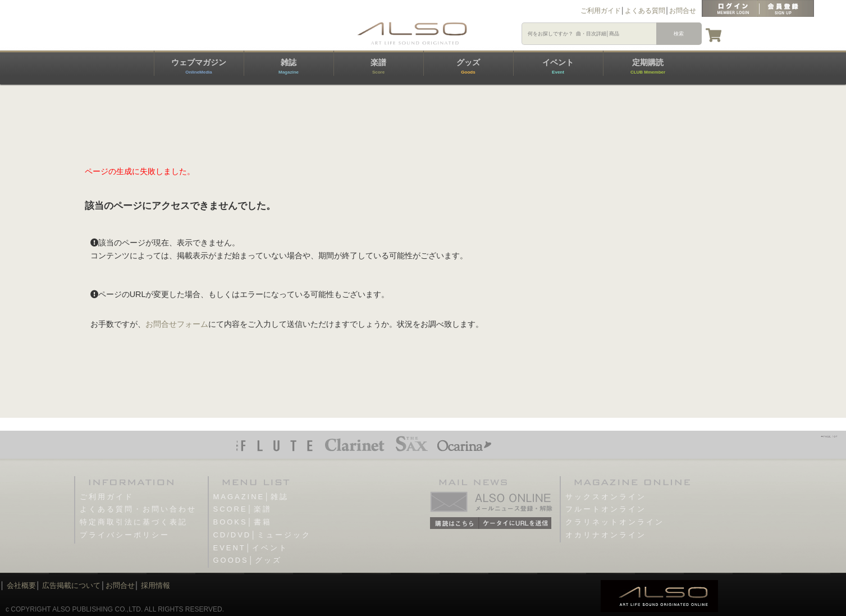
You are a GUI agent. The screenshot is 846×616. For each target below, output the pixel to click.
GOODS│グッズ (248, 560)
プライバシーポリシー (125, 535)
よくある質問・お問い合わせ (138, 509)
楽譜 (378, 66)
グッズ (468, 66)
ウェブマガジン (199, 66)
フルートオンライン (606, 509)
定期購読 (648, 66)
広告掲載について (71, 585)
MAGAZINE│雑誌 (251, 497)
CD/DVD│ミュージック (262, 535)
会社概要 (21, 585)
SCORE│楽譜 (243, 509)
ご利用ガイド (601, 11)
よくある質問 (645, 11)
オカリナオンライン (606, 535)
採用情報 (156, 585)
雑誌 (289, 66)
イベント (558, 66)
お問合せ (683, 11)
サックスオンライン (606, 497)
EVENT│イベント (251, 548)
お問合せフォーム (177, 324)
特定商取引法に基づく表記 (134, 522)
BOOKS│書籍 (243, 522)
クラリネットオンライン (615, 522)
